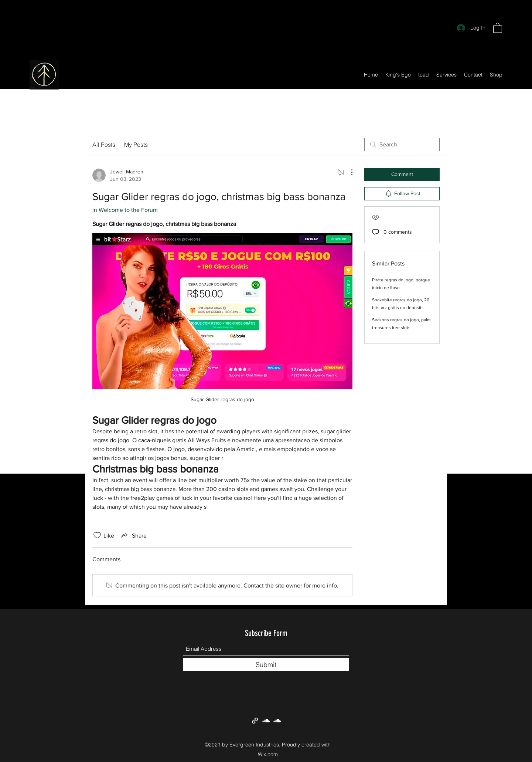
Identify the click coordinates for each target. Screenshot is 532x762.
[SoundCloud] (266, 721)
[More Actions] (348, 172)
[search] (402, 145)
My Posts (136, 145)
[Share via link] (133, 535)
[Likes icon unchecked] (97, 535)
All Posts (104, 145)
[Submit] (266, 665)
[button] (498, 28)
